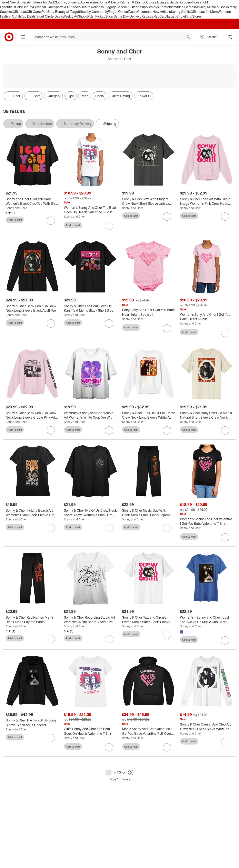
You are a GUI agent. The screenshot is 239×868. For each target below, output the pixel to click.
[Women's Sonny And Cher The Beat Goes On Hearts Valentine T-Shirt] (91, 210)
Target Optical (119, 12)
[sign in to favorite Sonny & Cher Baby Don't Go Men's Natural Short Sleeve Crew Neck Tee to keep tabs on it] (225, 430)
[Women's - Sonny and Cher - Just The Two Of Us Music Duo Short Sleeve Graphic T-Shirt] (207, 620)
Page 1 (114, 779)
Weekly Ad (70, 16)
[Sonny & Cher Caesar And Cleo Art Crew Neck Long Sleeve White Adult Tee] (207, 727)
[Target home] (9, 37)
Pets (45, 12)
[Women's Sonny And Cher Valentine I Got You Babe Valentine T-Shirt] (207, 521)
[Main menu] (23, 37)
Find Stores (193, 16)
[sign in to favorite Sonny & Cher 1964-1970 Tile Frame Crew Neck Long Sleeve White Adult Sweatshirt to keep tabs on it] (167, 430)
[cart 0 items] (230, 37)
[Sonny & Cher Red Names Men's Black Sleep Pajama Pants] (32, 620)
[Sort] (33, 96)
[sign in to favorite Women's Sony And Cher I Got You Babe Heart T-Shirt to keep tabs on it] (225, 333)
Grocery (186, 2)
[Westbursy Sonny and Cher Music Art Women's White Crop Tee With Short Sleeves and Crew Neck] (91, 415)
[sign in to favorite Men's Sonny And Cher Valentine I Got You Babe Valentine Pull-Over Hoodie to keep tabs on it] (167, 747)
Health (86, 7)
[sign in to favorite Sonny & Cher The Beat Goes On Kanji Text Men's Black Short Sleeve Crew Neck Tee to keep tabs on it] (109, 323)
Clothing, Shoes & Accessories (76, 2)
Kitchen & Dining (132, 2)
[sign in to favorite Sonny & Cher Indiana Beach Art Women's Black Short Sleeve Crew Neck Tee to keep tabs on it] (51, 528)
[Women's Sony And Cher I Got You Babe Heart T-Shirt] (207, 317)
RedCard (160, 16)
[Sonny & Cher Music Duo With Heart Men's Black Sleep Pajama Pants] (149, 513)
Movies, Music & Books (212, 7)
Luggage (110, 7)
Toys (156, 7)
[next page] (131, 772)
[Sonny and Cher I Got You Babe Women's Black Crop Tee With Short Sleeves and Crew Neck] (32, 201)
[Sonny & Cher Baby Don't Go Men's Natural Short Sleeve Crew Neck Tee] (207, 415)
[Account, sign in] (210, 37)
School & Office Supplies (134, 7)
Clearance (145, 12)
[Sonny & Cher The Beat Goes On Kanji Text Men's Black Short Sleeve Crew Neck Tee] (91, 308)
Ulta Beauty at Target (64, 12)
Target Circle (176, 16)
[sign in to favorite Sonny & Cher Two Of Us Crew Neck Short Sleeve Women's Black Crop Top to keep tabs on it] (109, 528)
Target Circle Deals (49, 16)
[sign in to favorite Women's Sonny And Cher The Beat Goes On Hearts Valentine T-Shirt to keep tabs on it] (109, 226)
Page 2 (126, 779)
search (188, 37)
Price (85, 96)
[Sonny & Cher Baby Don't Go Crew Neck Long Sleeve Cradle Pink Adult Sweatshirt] (32, 415)
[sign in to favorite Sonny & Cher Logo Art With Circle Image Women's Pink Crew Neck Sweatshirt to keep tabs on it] (225, 217)
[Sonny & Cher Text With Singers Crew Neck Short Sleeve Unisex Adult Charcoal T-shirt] (149, 201)
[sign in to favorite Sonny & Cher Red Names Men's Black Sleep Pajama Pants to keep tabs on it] (51, 639)
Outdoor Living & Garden (162, 2)
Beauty (28, 7)
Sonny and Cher (16, 208)
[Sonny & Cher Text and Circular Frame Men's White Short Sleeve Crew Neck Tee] (149, 620)
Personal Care (43, 7)
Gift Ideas (20, 12)
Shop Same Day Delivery (123, 16)
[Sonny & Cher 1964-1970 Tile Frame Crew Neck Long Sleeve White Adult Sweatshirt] (149, 415)
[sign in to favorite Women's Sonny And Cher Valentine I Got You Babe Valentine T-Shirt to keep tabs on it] (225, 537)
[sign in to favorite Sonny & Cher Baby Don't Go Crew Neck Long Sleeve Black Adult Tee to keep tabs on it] (51, 323)
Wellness (97, 7)
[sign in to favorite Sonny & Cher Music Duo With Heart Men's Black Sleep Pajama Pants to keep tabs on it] (167, 528)
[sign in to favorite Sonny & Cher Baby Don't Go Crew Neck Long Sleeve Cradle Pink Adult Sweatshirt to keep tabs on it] (51, 430)
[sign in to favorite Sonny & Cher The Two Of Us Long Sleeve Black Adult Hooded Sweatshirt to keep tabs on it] (51, 738)
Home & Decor (109, 2)
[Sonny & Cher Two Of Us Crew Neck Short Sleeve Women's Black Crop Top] (91, 513)
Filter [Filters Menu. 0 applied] (13, 96)
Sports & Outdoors (67, 7)
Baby (19, 7)
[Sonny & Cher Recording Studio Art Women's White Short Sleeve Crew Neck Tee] (91, 620)
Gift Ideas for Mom (204, 12)
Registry (147, 16)
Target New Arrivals (14, 2)
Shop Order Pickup (92, 16)
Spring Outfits (181, 12)
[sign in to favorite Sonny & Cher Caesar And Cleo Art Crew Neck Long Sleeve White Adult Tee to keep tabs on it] (225, 742)
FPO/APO (144, 96)
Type (71, 96)
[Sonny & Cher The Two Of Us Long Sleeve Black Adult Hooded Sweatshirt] (32, 723)
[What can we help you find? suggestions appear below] (112, 37)
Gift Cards (34, 12)
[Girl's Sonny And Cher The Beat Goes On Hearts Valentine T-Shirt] (91, 731)
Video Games (185, 7)
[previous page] (108, 772)
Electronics (167, 7)
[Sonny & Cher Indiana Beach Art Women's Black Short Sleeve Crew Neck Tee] (32, 513)
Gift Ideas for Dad (41, 2)
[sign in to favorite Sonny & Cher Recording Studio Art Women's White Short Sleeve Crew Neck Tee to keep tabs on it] (109, 639)
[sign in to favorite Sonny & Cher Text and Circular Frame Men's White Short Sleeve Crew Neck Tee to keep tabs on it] (167, 635)
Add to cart (15, 220)
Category (53, 96)
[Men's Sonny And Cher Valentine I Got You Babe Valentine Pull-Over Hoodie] (149, 731)
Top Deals (28, 16)
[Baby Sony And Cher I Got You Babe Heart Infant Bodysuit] (149, 312)
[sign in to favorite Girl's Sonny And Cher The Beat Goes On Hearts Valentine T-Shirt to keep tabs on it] (109, 747)
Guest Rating (120, 96)
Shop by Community (94, 12)
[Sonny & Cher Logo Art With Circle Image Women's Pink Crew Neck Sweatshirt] (207, 201)
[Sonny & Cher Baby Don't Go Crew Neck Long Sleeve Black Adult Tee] (32, 308)
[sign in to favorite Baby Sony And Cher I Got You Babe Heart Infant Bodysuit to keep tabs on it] (167, 328)
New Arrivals (162, 12)
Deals (133, 12)
